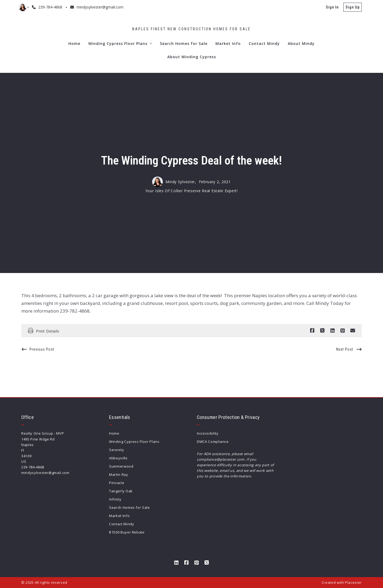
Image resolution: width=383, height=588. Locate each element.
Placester (353, 582)
